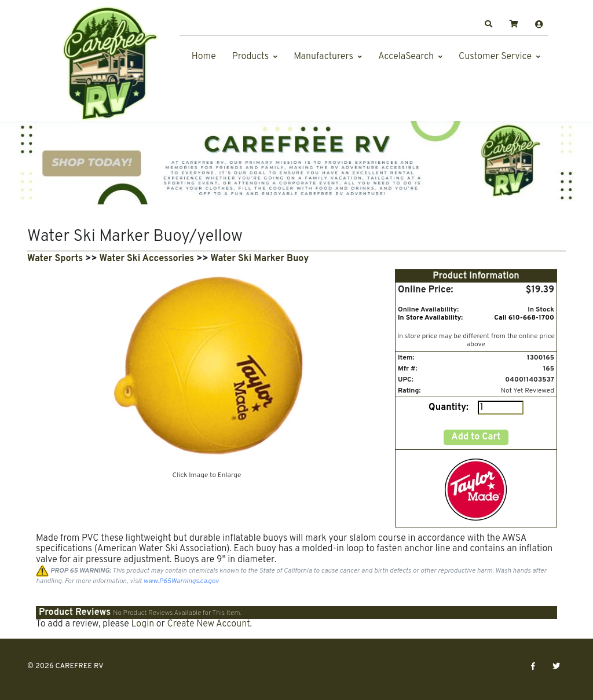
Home (204, 57)
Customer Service (495, 57)
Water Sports (55, 259)
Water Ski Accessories (147, 259)
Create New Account (208, 624)
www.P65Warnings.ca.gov (181, 581)
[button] (489, 24)
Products (250, 57)
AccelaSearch (406, 57)
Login (142, 624)
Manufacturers (323, 57)
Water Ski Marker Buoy (260, 259)
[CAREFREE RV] (108, 63)
